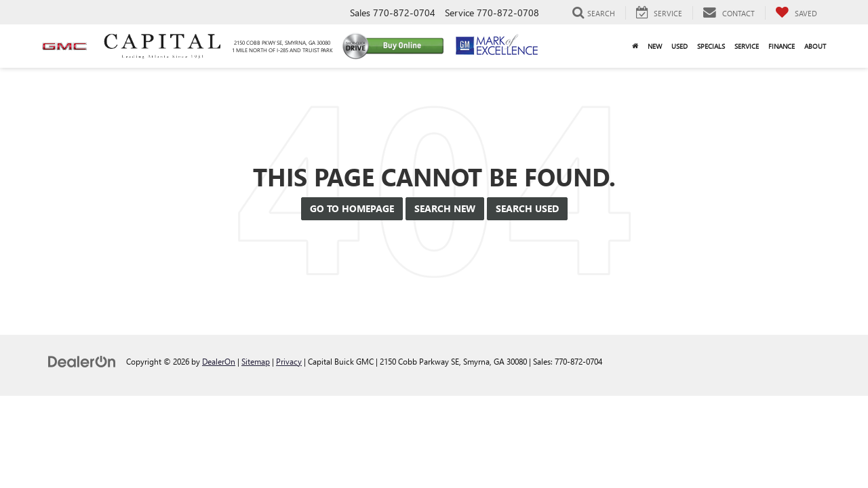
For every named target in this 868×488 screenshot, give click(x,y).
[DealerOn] (82, 361)
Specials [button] (711, 46)
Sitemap (256, 361)
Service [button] (747, 46)
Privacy (289, 361)
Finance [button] (782, 46)
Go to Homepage (352, 208)
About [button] (815, 46)
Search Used (527, 208)
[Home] (635, 46)
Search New (445, 208)
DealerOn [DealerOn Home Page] (219, 361)
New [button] (655, 46)
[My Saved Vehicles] (796, 13)
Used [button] (679, 46)
